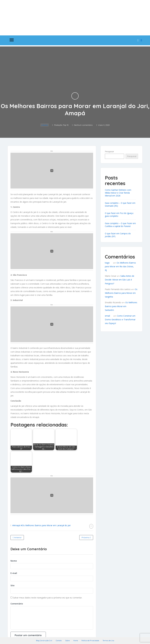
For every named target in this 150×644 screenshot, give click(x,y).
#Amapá (16, 525)
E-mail (14, 573)
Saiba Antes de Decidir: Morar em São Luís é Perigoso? (120, 280)
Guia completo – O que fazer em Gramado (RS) (120, 204)
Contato (59, 640)
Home (76, 640)
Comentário (17, 604)
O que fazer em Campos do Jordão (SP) (118, 235)
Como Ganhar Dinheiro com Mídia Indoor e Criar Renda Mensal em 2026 (118, 193)
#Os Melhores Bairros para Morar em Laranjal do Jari (46, 525)
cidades (45, 125)
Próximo (86, 537)
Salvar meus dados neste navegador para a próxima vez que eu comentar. (48, 598)
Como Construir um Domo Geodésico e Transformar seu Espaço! (120, 319)
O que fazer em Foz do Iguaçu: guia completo (119, 215)
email (107, 316)
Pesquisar (109, 151)
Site (12, 585)
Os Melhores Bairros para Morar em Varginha (121, 293)
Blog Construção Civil (44, 640)
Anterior (17, 537)
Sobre (67, 640)
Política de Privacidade (90, 640)
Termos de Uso (108, 640)
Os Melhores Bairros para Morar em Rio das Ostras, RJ (120, 266)
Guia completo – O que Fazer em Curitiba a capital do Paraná (120, 225)
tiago (107, 263)
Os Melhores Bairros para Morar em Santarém (121, 306)
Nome (14, 561)
